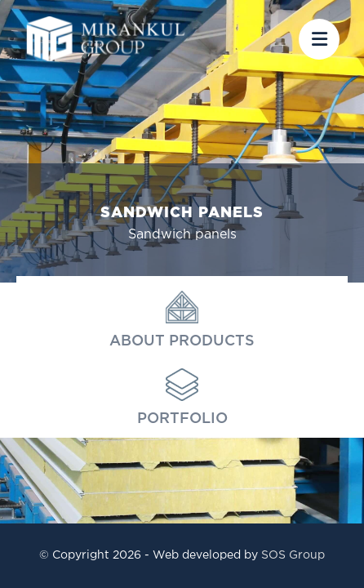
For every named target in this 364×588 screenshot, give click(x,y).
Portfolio (182, 397)
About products (182, 319)
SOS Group (293, 555)
